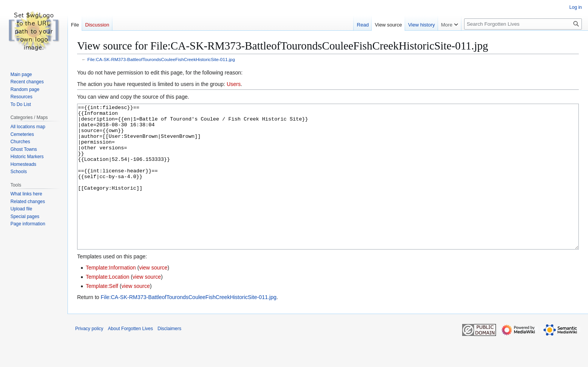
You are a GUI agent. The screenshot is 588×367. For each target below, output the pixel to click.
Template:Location (107, 306)
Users (234, 84)
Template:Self (102, 315)
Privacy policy (89, 357)
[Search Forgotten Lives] (523, 24)
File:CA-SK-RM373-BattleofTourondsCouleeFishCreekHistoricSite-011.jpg (161, 59)
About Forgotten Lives (130, 357)
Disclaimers (170, 357)
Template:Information (111, 296)
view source (153, 296)
